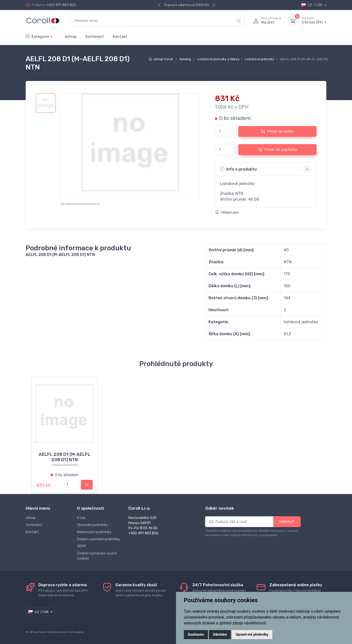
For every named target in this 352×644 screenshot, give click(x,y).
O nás (81, 518)
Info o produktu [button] (238, 169)
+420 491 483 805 (61, 5)
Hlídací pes (227, 212)
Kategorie (37, 37)
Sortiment (95, 37)
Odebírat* (287, 522)
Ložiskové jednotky (259, 59)
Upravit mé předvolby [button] (252, 634)
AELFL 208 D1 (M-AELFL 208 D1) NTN (65, 457)
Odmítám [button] (220, 634)
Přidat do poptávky (277, 149)
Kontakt (120, 37)
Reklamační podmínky (94, 532)
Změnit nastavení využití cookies (97, 556)
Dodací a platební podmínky (99, 539)
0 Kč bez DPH (314, 21)
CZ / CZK (312, 5)
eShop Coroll (163, 59)
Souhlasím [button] (196, 634)
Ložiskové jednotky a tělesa (218, 59)
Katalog (185, 59)
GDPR (82, 546)
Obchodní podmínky (92, 525)
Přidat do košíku (277, 131)
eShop (71, 37)
